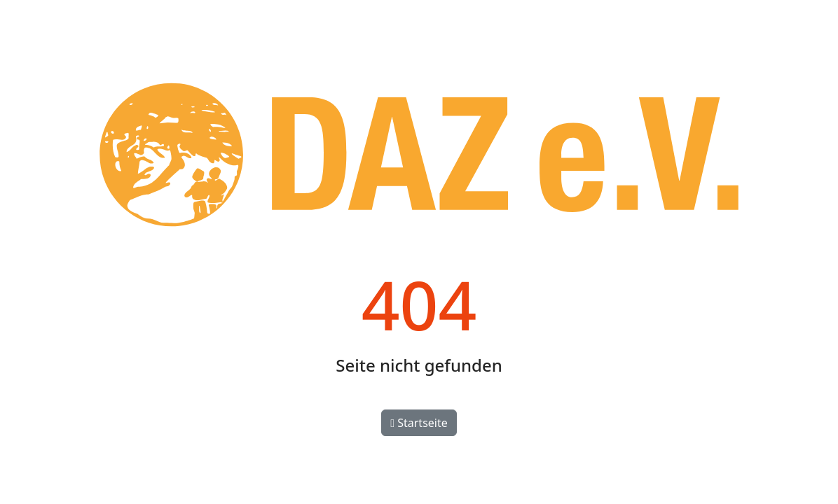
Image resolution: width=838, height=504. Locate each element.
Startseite (419, 423)
